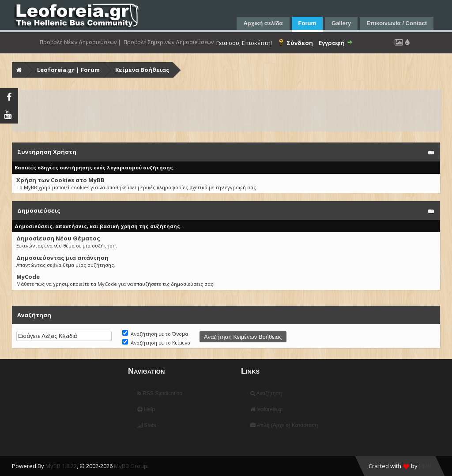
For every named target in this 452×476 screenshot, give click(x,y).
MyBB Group (131, 466)
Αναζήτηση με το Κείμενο (156, 343)
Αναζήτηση (266, 394)
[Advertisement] (227, 111)
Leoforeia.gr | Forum (68, 70)
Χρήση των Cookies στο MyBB (60, 180)
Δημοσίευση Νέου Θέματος (58, 238)
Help (146, 409)
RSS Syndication (160, 394)
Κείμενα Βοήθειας (142, 70)
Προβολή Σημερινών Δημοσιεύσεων (169, 42)
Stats (147, 425)
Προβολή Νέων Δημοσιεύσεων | (80, 42)
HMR (425, 466)
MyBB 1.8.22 (61, 466)
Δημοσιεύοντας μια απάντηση (62, 258)
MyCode (28, 277)
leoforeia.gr (267, 409)
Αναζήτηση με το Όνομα (155, 334)
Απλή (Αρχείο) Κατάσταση (284, 425)
